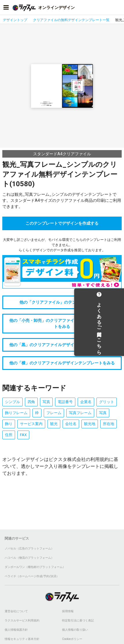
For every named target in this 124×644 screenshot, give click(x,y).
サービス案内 (31, 424)
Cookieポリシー (72, 639)
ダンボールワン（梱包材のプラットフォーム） (35, 567)
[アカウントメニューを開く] (118, 8)
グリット (107, 402)
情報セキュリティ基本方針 (22, 639)
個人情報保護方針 (16, 630)
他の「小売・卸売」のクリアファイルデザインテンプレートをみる (62, 323)
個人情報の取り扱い (75, 630)
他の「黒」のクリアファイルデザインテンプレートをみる (62, 345)
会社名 (71, 424)
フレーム (54, 413)
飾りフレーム (16, 413)
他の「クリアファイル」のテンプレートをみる (62, 302)
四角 (31, 402)
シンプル (12, 402)
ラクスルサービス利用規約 (22, 620)
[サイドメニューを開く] (6, 8)
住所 (9, 435)
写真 (46, 402)
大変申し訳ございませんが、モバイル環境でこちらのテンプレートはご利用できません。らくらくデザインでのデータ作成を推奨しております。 (62, 245)
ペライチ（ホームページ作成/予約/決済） (32, 576)
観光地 (90, 424)
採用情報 (68, 611)
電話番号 (65, 402)
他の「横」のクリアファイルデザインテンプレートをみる (62, 363)
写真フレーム (80, 413)
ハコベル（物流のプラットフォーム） (29, 558)
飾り (9, 424)
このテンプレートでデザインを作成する (62, 223)
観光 (54, 424)
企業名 (86, 402)
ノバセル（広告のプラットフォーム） (29, 548)
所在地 (108, 424)
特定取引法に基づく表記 (78, 620)
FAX (23, 435)
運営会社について (16, 611)
